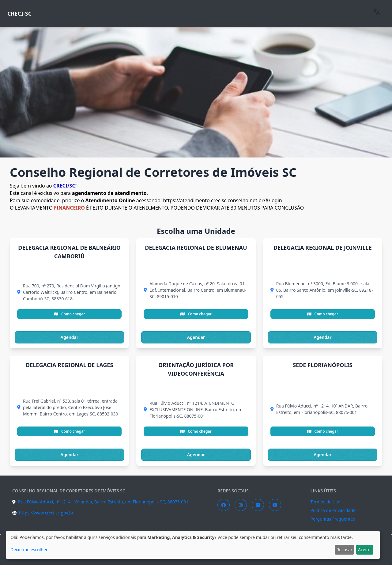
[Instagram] (241, 505)
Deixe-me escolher (29, 550)
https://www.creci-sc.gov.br (46, 513)
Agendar (70, 337)
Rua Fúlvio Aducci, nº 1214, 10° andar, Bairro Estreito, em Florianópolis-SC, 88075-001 (103, 502)
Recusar (344, 550)
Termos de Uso (326, 502)
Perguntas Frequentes (333, 519)
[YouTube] (275, 505)
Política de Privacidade (333, 510)
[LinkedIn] (258, 505)
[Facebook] (224, 505)
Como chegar (70, 314)
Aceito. (365, 550)
